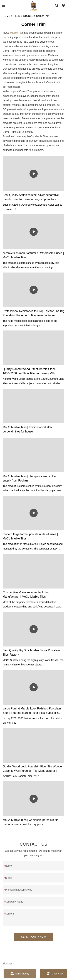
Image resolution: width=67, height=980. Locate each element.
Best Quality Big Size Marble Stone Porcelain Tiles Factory (31, 652)
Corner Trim (43, 16)
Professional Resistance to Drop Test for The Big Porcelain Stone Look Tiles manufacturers (33, 313)
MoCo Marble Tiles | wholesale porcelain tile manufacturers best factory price (31, 822)
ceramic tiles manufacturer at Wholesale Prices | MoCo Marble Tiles (33, 255)
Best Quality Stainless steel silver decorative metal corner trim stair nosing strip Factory (31, 197)
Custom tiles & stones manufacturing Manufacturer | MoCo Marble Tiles (26, 594)
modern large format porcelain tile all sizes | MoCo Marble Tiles (30, 536)
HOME (6, 16)
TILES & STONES (23, 16)
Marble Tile (16, 33)
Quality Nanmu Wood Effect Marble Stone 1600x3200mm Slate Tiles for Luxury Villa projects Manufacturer (29, 372)
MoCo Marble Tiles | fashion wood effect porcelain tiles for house (28, 429)
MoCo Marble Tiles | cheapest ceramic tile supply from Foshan (29, 478)
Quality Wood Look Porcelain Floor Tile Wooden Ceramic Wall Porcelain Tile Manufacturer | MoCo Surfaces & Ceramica (33, 769)
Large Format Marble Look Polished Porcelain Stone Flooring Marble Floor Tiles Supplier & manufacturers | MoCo (32, 711)
